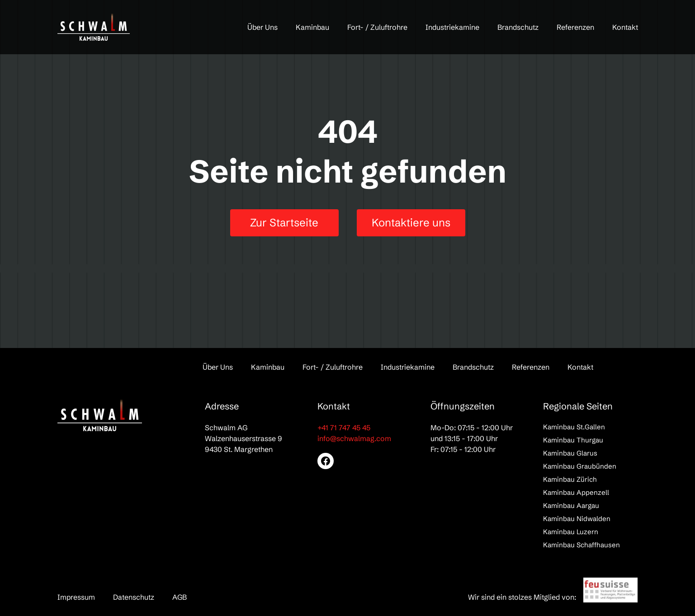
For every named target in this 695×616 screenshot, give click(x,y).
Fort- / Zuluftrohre (377, 27)
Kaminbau (312, 27)
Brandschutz (518, 27)
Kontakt (625, 27)
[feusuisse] (610, 590)
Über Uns (262, 27)
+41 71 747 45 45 (344, 428)
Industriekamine (452, 27)
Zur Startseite (284, 223)
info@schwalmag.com (354, 438)
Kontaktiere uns (411, 223)
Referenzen (575, 27)
